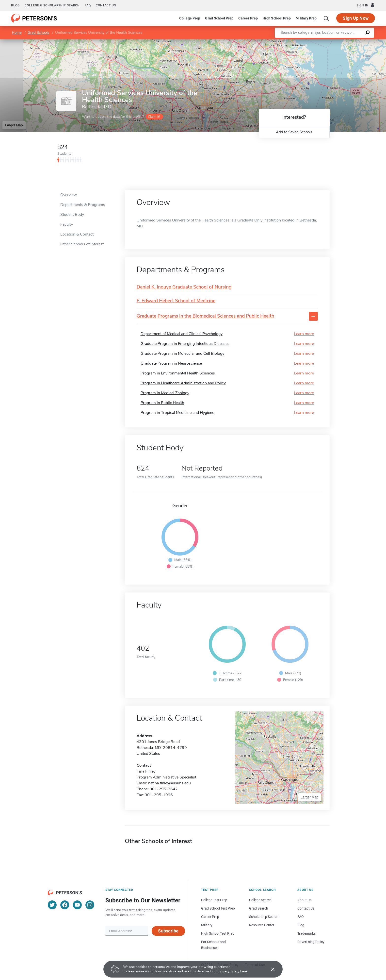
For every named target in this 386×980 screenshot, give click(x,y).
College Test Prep (214, 900)
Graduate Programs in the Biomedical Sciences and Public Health (205, 316)
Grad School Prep (219, 18)
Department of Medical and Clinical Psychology (182, 334)
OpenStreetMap (353, 42)
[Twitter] (52, 905)
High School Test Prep (218, 933)
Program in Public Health (162, 403)
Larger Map (14, 125)
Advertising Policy (311, 942)
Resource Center (262, 925)
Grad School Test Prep (218, 908)
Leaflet (326, 42)
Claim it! (154, 117)
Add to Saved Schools (294, 132)
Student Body (72, 215)
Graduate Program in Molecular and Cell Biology (182, 354)
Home (17, 33)
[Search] (326, 18)
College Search (260, 900)
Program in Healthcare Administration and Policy (183, 383)
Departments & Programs (83, 205)
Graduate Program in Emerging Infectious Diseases (185, 344)
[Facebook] (65, 905)
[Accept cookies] (269, 969)
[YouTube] (77, 905)
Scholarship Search (264, 917)
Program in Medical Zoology (165, 393)
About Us (304, 900)
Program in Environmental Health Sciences (178, 373)
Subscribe (168, 931)
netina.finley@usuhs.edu (169, 783)
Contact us (106, 5)
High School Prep (277, 18)
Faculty (67, 224)
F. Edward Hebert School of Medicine (176, 301)
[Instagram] (90, 905)
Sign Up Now (356, 18)
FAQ (88, 5)
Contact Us (306, 908)
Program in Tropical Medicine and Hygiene (177, 413)
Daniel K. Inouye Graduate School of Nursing (184, 287)
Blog (15, 5)
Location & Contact (77, 234)
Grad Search (259, 908)
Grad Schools (38, 33)
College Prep (190, 18)
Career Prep (248, 18)
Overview (69, 195)
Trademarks (306, 933)
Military (207, 925)
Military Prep (306, 18)
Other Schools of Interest (82, 244)
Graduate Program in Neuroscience (171, 363)
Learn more (304, 334)
